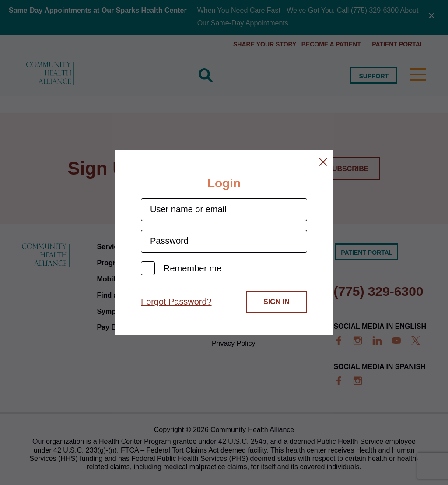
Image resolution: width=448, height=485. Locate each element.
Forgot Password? (176, 302)
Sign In (276, 302)
